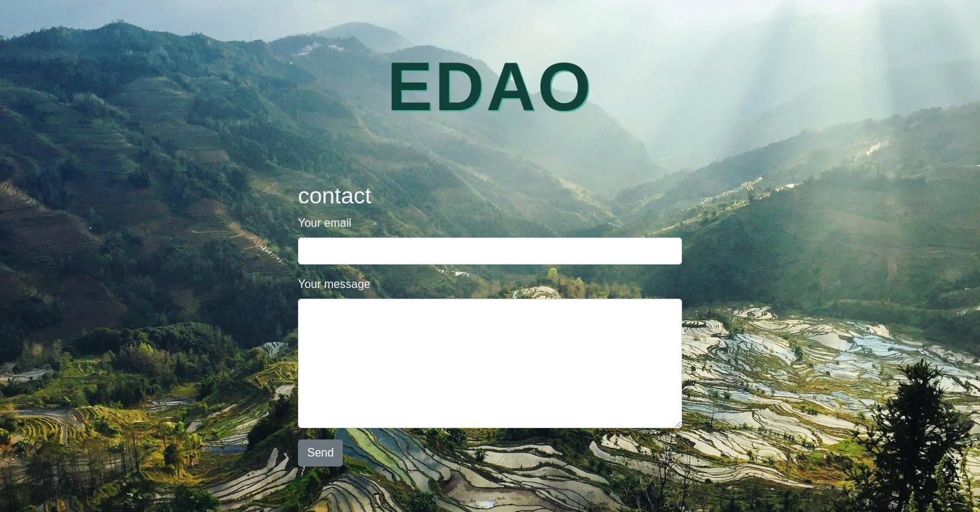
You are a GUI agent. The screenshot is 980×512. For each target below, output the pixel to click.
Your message (334, 284)
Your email (325, 223)
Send (320, 453)
